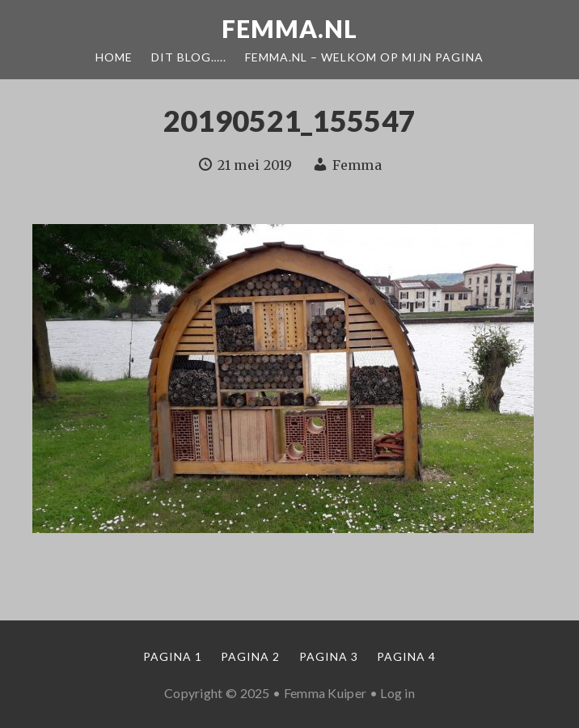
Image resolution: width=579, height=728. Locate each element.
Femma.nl (289, 28)
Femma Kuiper (325, 693)
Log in (397, 693)
